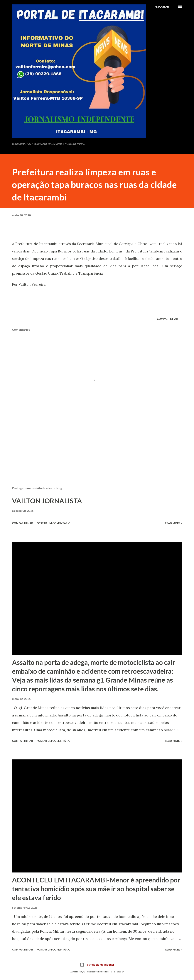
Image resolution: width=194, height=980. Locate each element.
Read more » (174, 523)
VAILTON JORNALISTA (47, 501)
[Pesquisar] (162, 7)
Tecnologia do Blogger (97, 965)
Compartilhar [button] (167, 319)
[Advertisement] (97, 454)
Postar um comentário (53, 523)
